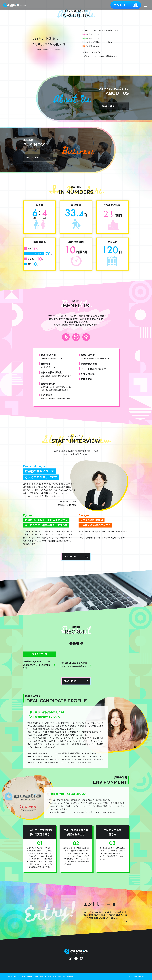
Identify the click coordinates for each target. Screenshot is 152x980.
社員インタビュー (59, 976)
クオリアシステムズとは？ (16, 976)
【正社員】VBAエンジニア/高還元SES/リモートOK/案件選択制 (73, 665)
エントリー (126, 5)
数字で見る (39, 976)
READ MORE (108, 106)
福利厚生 (48, 976)
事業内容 (30, 976)
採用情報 (70, 976)
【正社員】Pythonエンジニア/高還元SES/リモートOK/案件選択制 (37, 665)
